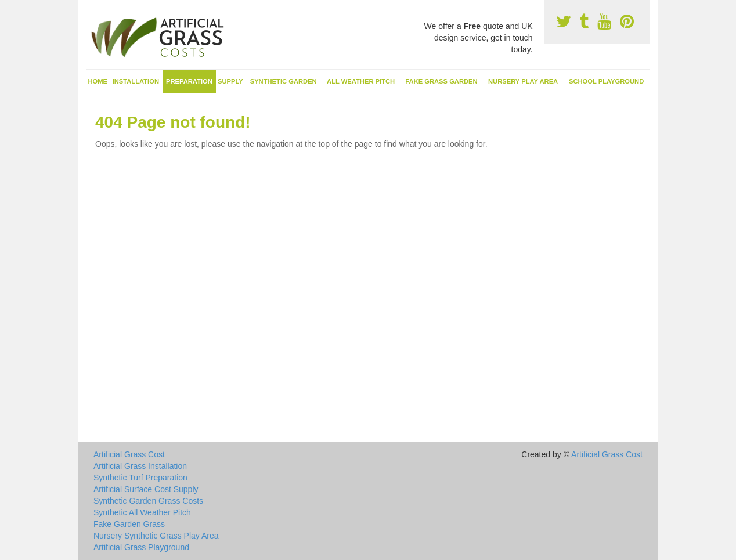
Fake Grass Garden (441, 81)
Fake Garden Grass (129, 524)
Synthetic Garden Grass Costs (148, 501)
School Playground (606, 81)
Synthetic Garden (284, 81)
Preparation (189, 81)
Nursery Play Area (523, 81)
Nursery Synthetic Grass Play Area (156, 536)
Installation (136, 81)
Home (98, 81)
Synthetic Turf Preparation (140, 478)
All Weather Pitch (361, 81)
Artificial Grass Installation (140, 466)
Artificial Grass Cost (129, 454)
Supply (230, 81)
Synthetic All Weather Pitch (142, 512)
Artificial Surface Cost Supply (146, 489)
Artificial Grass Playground (141, 547)
